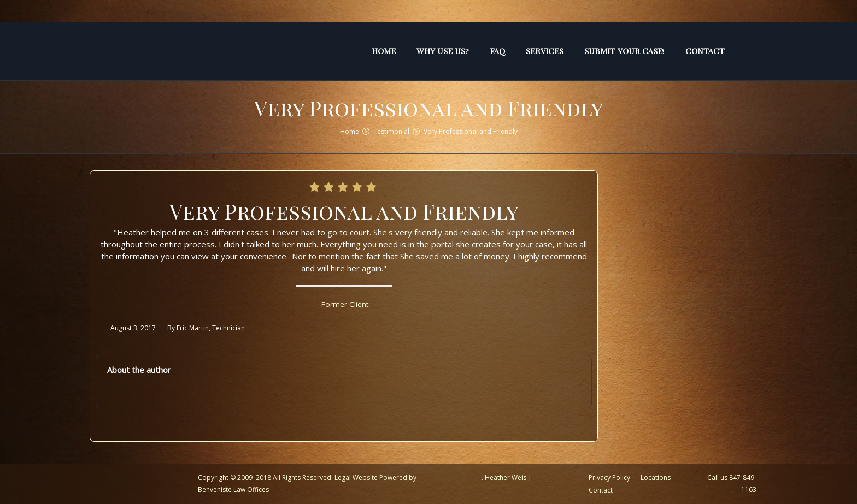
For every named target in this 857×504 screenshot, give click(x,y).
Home (350, 131)
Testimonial (391, 131)
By (206, 328)
